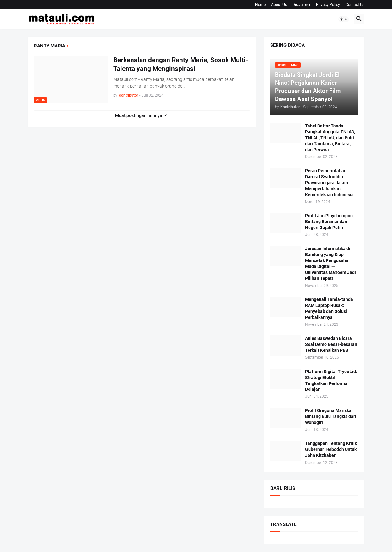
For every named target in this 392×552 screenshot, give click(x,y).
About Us (279, 5)
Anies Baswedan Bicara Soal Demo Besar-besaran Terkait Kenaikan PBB (331, 344)
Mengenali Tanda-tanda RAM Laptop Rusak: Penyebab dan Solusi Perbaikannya (329, 308)
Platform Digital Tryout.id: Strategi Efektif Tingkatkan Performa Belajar (331, 381)
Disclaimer (301, 5)
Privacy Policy (328, 5)
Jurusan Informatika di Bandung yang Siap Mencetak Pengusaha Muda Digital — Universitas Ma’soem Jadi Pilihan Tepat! (330, 263)
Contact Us (355, 5)
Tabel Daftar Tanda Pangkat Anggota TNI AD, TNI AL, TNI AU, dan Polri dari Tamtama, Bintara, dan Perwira (330, 138)
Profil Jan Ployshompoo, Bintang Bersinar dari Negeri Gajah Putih (329, 222)
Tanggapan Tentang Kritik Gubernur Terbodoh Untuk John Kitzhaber (331, 449)
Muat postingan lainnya (139, 115)
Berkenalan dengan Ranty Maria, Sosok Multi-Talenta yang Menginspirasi (181, 64)
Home (260, 5)
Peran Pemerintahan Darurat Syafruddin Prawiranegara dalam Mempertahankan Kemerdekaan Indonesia (329, 183)
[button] (344, 19)
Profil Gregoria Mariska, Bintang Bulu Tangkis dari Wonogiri (331, 416)
